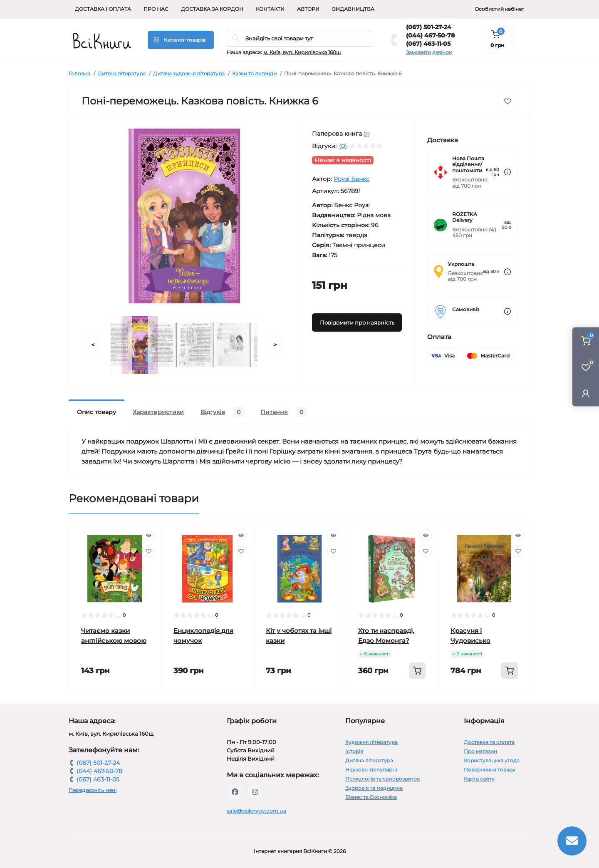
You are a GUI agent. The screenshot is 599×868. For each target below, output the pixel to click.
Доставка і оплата (103, 9)
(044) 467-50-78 (430, 35)
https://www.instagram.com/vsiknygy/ (255, 792)
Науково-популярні (371, 770)
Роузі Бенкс (351, 179)
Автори (308, 9)
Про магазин (480, 751)
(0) (343, 146)
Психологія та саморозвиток (382, 779)
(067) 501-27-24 (429, 27)
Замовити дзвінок (429, 52)
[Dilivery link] (507, 172)
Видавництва (353, 9)
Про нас (156, 9)
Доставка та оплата (489, 742)
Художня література (371, 742)
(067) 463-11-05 (428, 44)
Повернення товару (490, 770)
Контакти (270, 9)
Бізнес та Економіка (371, 797)
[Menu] (181, 40)
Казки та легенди (254, 73)
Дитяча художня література (189, 73)
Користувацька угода (492, 760)
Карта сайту (479, 779)
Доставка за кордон (212, 9)
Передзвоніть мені (93, 790)
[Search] (236, 38)
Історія (354, 751)
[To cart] (417, 671)
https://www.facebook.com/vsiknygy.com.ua (235, 792)
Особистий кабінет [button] (499, 9)
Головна (79, 73)
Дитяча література (122, 73)
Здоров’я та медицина (374, 788)
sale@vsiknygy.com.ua (256, 811)
